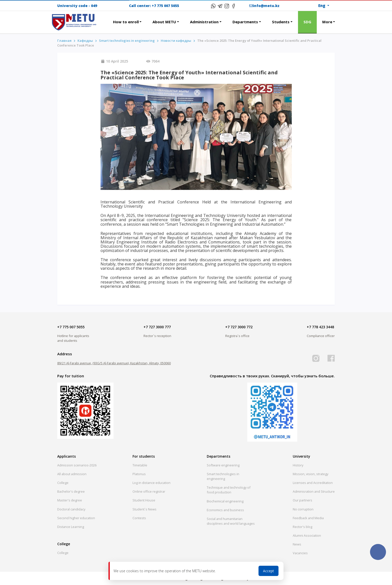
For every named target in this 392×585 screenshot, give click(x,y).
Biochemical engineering (225, 501)
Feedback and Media (308, 518)
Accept (268, 571)
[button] (102, 19)
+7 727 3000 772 (239, 327)
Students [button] (281, 22)
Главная (64, 41)
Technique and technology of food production (229, 490)
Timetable (140, 465)
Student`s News (144, 509)
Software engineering (223, 465)
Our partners (302, 500)
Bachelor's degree (71, 491)
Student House (144, 500)
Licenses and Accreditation (313, 483)
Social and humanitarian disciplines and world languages (231, 521)
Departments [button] (245, 22)
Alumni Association (307, 535)
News (297, 544)
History (298, 465)
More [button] (327, 22)
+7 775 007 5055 (165, 6)
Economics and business (225, 510)
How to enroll (126, 22)
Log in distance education (151, 483)
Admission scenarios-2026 (77, 465)
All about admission (72, 474)
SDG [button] (307, 22)
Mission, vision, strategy (310, 474)
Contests (139, 518)
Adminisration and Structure (314, 491)
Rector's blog (302, 527)
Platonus (139, 474)
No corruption (303, 509)
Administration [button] (204, 22)
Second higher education (76, 518)
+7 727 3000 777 (157, 327)
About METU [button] (164, 22)
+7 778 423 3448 (320, 327)
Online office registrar (149, 491)
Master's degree (70, 500)
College (63, 483)
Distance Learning (71, 527)
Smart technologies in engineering (127, 41)
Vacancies (300, 553)
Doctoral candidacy (71, 509)
